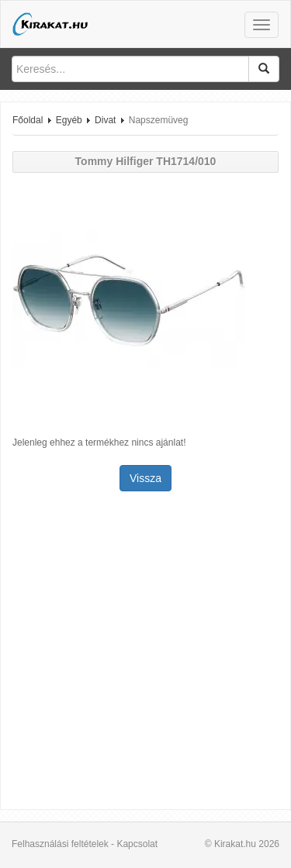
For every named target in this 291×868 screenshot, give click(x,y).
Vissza (145, 478)
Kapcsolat (137, 844)
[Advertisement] (145, 652)
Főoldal (28, 120)
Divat (105, 120)
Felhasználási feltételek (60, 844)
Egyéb (69, 120)
